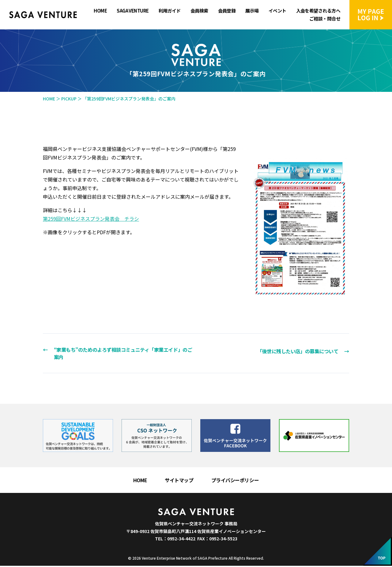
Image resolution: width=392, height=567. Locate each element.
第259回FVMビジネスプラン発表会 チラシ (91, 219)
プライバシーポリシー (235, 481)
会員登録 (227, 11)
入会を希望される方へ (318, 11)
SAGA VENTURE (133, 11)
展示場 (252, 11)
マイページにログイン (371, 15)
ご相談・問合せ (325, 19)
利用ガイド (170, 11)
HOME (100, 11)
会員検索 (199, 11)
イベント (277, 11)
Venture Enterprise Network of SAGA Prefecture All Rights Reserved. (203, 559)
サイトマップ (179, 481)
